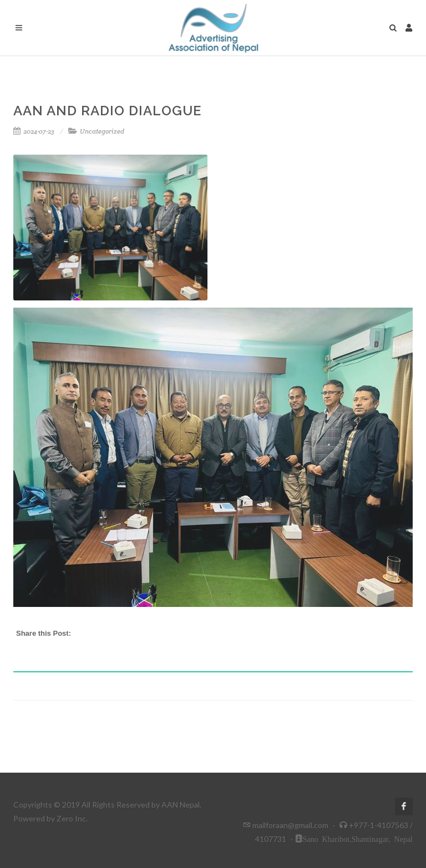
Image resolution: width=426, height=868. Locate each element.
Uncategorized (102, 131)
